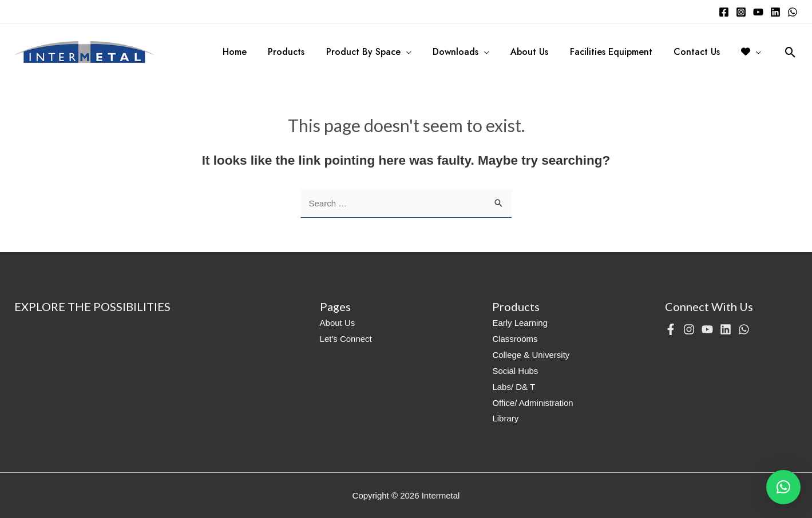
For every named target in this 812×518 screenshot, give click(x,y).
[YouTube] (758, 12)
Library (505, 418)
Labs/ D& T (514, 387)
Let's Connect (346, 339)
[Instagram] (741, 12)
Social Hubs (515, 371)
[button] (783, 487)
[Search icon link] (791, 52)
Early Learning (520, 323)
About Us (338, 323)
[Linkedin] (775, 12)
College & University (531, 355)
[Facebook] (724, 12)
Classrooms (515, 339)
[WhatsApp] (793, 12)
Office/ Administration (532, 403)
